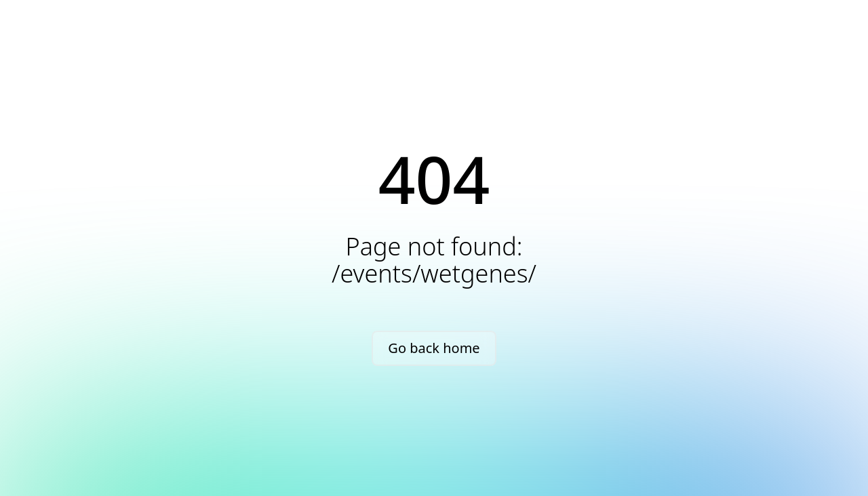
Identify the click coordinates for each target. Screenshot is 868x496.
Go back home (434, 348)
